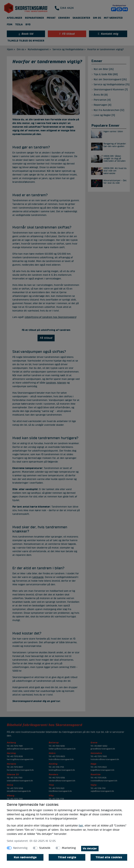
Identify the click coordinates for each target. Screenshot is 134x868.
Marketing (69, 848)
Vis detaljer (90, 849)
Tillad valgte (67, 857)
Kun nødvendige (25, 857)
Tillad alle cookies (109, 857)
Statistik (45, 848)
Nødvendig (20, 848)
